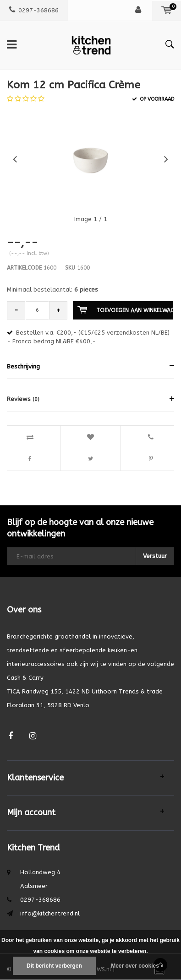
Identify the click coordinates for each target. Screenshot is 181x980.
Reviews (23, 399)
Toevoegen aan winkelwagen (125, 310)
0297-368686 (34, 10)
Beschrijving (23, 366)
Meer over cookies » (137, 966)
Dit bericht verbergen (54, 966)
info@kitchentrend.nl (50, 913)
